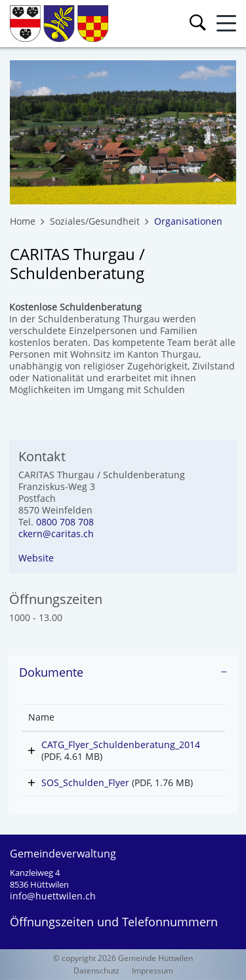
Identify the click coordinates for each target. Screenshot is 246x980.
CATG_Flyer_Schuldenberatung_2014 (121, 744)
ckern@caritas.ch (56, 534)
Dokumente (51, 672)
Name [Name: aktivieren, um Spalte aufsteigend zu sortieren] (41, 717)
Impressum (153, 971)
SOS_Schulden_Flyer (85, 782)
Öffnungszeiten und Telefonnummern (114, 922)
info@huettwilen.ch (53, 896)
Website (36, 558)
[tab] (123, 673)
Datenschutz (96, 971)
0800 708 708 (65, 522)
